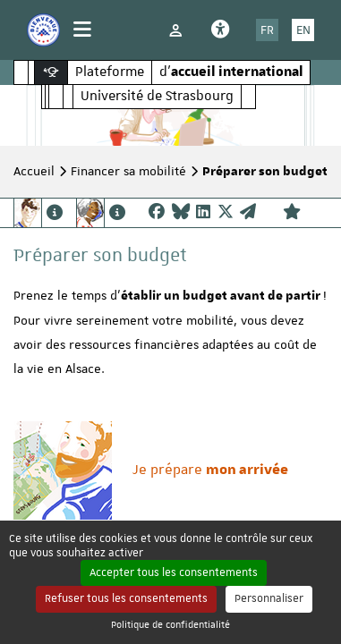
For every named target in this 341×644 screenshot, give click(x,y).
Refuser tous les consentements (126, 598)
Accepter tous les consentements (174, 572)
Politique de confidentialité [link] (170, 624)
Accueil (34, 171)
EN (303, 30)
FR (267, 30)
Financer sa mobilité (128, 171)
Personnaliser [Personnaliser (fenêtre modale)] (269, 598)
